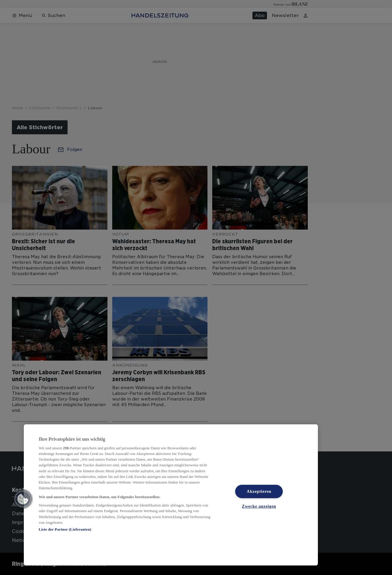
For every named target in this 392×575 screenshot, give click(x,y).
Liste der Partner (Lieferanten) (65, 529)
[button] (23, 499)
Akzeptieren (259, 491)
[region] (171, 495)
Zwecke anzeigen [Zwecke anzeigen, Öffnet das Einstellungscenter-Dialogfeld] (259, 506)
